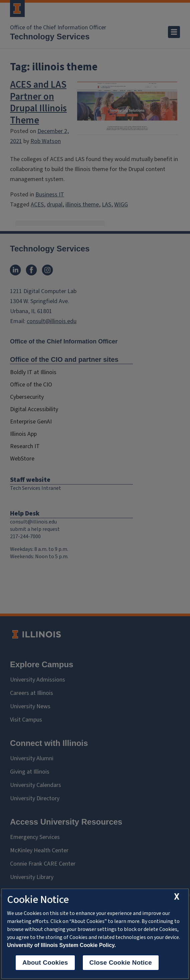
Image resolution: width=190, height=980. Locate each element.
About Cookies (45, 962)
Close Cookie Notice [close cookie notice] (121, 962)
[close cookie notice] (177, 897)
